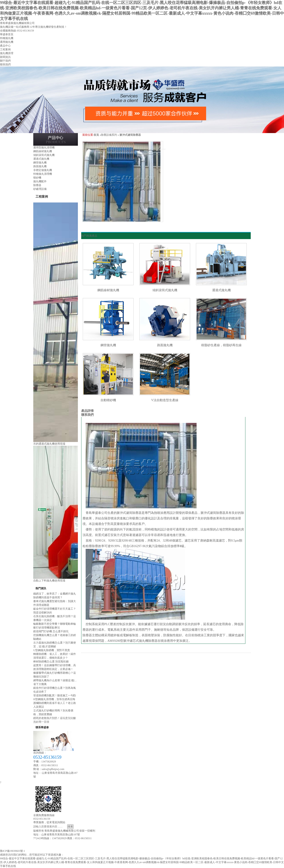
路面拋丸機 (40, 166)
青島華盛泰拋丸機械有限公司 (17, 23)
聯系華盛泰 (42, 727)
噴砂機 (37, 178)
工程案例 (5, 49)
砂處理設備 (40, 189)
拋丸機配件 (40, 181)
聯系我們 (5, 65)
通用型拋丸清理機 (44, 147)
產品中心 (5, 46)
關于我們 (5, 61)
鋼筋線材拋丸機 (43, 151)
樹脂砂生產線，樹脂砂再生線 (221, 345)
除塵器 (37, 185)
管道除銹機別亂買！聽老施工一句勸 (55, 695)
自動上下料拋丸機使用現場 (49, 581)
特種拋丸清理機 (43, 174)
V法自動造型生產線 (165, 400)
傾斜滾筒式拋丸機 (44, 155)
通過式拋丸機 (41, 159)
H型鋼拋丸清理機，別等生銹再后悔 (54, 699)
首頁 (96, 135)
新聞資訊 (5, 57)
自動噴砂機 (108, 400)
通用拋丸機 (7, 42)
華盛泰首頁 (7, 34)
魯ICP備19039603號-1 (13, 851)
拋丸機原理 (7, 53)
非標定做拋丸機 (43, 170)
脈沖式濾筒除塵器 (130, 135)
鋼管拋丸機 (40, 163)
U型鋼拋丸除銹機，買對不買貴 (52, 650)
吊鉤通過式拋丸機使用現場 (49, 444)
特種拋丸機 (7, 38)
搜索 (70, 827)
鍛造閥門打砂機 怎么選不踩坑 (51, 631)
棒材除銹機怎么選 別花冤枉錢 (51, 662)
